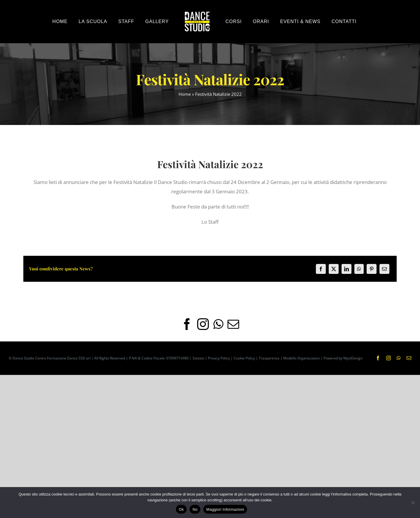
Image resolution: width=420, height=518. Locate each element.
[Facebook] (321, 269)
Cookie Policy (244, 358)
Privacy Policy (219, 358)
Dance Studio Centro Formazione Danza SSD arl (51, 358)
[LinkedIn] (346, 269)
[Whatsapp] (218, 324)
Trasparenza (269, 358)
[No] (413, 503)
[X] (334, 269)
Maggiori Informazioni (225, 509)
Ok (181, 509)
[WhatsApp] (359, 269)
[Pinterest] (372, 269)
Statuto (198, 358)
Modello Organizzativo (301, 358)
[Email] (384, 269)
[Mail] (233, 324)
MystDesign (353, 358)
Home (185, 94)
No (195, 509)
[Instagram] (203, 324)
